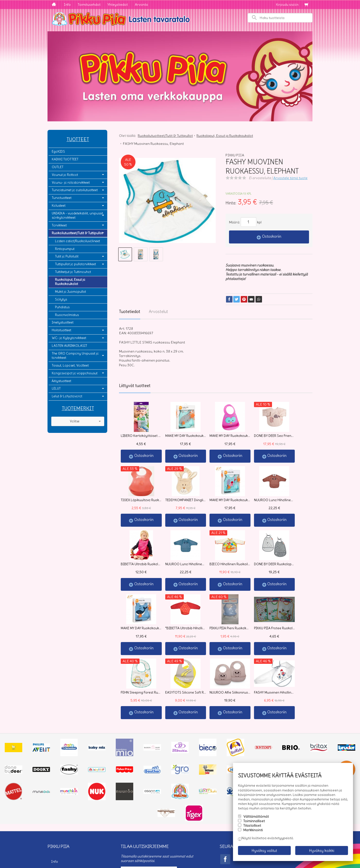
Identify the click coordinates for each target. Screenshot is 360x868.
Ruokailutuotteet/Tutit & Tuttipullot (77, 233)
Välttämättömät (256, 818)
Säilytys (61, 299)
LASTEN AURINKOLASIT (69, 346)
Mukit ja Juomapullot (70, 292)
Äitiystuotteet (61, 381)
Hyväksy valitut (264, 852)
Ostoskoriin (272, 236)
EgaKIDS (58, 152)
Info (67, 5)
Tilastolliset (252, 828)
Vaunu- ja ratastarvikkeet (71, 183)
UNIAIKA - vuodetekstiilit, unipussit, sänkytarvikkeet (78, 215)
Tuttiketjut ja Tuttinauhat (73, 272)
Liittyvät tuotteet (135, 386)
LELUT (56, 388)
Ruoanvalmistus (67, 315)
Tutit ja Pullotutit (67, 256)
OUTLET (58, 167)
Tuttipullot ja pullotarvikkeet (75, 264)
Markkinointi (253, 832)
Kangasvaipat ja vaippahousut (75, 373)
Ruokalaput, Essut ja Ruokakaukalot (70, 282)
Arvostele (290, 178)
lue (192, 817)
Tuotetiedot (130, 312)
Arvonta (141, 5)
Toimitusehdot (89, 5)
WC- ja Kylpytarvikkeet (69, 338)
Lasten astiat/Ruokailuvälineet (77, 241)
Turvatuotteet (62, 198)
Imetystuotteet (63, 322)
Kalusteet (59, 206)
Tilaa (128, 826)
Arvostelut (158, 312)
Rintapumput (65, 249)
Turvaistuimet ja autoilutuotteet (75, 190)
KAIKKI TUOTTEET (65, 159)
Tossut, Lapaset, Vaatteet (70, 365)
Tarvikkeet (59, 225)
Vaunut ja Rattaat (65, 175)
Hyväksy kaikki (322, 852)
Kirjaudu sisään (287, 5)
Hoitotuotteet (61, 330)
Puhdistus (62, 307)
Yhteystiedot (118, 5)
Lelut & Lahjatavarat (67, 396)
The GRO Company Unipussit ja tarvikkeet (75, 356)
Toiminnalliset (254, 823)
